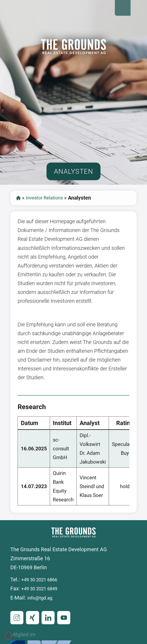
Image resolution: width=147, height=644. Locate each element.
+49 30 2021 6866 (42, 591)
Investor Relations (47, 206)
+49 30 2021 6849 (42, 601)
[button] (8, 636)
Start (19, 206)
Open (138, 9)
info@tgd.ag (41, 610)
